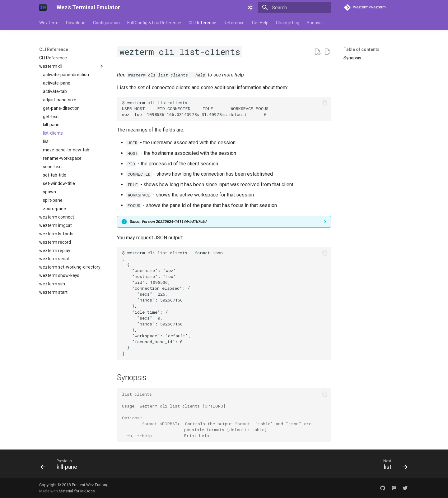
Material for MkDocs (77, 491)
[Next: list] (393, 466)
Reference (234, 23)
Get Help (260, 23)
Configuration (106, 23)
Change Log (288, 23)
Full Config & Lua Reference (154, 23)
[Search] (295, 7)
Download (76, 23)
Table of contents (362, 49)
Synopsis (352, 58)
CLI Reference (202, 23)
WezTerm (49, 23)
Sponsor (315, 23)
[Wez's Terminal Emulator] (43, 7)
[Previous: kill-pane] (61, 466)
